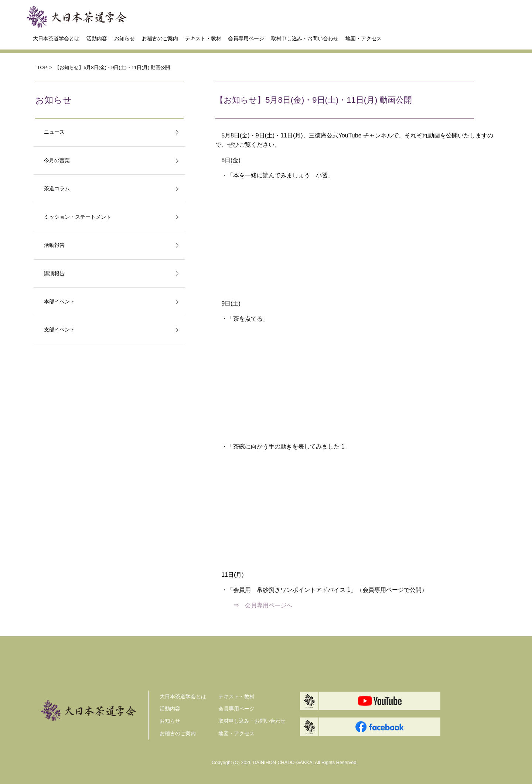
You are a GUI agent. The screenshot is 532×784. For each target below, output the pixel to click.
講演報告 (54, 274)
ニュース (54, 132)
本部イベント (59, 302)
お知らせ (125, 38)
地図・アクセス (364, 38)
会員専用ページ (246, 38)
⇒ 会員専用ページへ (260, 605)
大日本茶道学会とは (56, 38)
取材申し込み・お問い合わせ (305, 38)
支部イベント (59, 330)
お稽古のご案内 (160, 38)
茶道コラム (57, 189)
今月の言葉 (57, 161)
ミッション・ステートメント (78, 217)
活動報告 (54, 245)
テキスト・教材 (203, 38)
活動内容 (97, 38)
